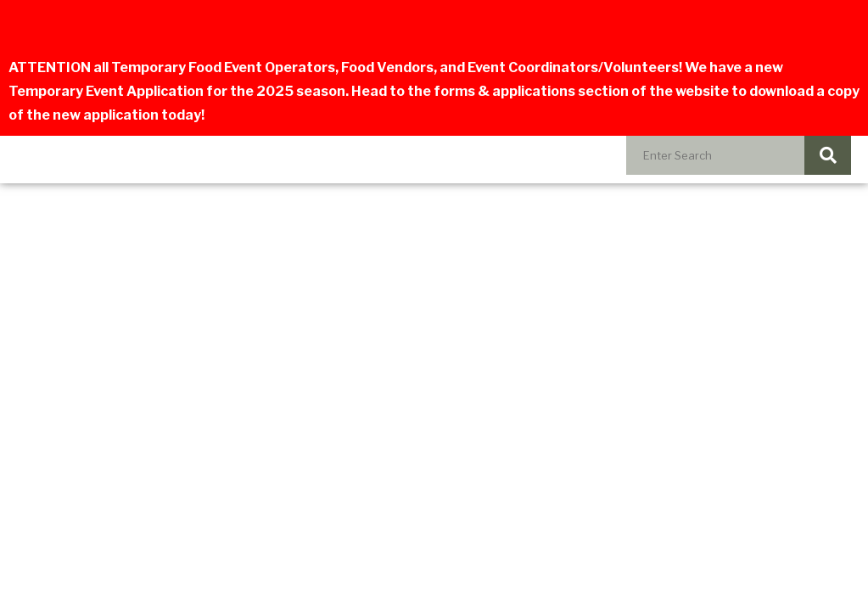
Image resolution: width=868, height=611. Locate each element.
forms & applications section (531, 91)
